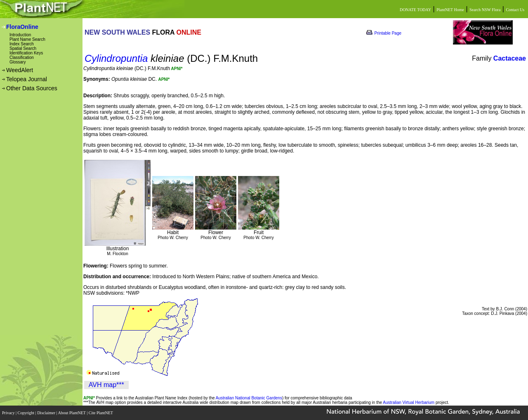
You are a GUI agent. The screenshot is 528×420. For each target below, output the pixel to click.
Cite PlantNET (101, 413)
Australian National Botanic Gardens (249, 398)
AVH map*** (106, 385)
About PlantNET (72, 413)
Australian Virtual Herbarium (409, 402)
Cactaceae (510, 58)
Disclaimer (47, 413)
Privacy (9, 413)
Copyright (27, 413)
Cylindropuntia (116, 58)
